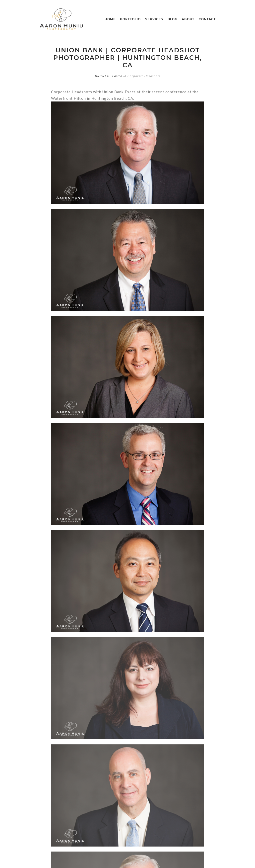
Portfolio (130, 19)
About (188, 19)
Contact (207, 19)
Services (154, 19)
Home (110, 19)
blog (172, 19)
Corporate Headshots (144, 76)
